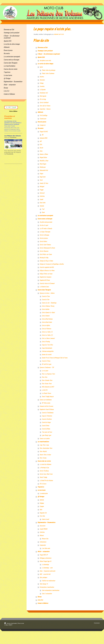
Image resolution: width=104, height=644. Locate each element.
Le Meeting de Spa (44, 468)
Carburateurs (43, 542)
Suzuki (41, 199)
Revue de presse (42, 122)
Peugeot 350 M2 (44, 132)
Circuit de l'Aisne (46, 361)
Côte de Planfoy (46, 342)
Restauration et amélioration (47, 587)
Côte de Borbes (43, 241)
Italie (41, 510)
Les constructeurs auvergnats (45, 216)
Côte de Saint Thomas (45, 245)
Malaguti (42, 186)
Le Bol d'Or (45, 390)
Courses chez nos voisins (44, 461)
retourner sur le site (59, 34)
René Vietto (43, 203)
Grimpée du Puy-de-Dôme (46, 261)
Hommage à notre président (45, 51)
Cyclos (41, 67)
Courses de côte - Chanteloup (49, 303)
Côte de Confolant (44, 102)
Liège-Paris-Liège (44, 445)
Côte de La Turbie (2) (47, 335)
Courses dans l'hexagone (44, 290)
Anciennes (42, 80)
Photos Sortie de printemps (49, 70)
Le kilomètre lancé (44, 287)
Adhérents (40, 112)
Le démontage (45, 564)
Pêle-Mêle (42, 516)
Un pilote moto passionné (46, 222)
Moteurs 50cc (45, 539)
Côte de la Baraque (44, 235)
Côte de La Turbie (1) (47, 332)
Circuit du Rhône (46, 429)
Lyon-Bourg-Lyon (47, 435)
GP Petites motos (46, 403)
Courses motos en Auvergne (45, 219)
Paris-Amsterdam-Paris (46, 448)
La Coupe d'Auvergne (45, 232)
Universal (42, 193)
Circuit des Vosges (46, 422)
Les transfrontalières (43, 442)
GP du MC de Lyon (47, 364)
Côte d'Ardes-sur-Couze (46, 254)
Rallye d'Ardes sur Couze (46, 274)
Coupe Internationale (47, 348)
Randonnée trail (44, 93)
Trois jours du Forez (47, 432)
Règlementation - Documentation (47, 523)
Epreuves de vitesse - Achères (47, 293)
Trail (43, 209)
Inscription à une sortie (45, 60)
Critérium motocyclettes (48, 351)
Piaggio (42, 190)
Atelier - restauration (44, 552)
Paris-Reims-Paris (47, 384)
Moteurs (42, 535)
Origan (41, 174)
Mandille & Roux (44, 161)
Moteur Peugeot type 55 (46, 561)
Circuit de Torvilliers (47, 419)
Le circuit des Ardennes (46, 464)
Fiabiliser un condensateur (49, 581)
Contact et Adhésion (43, 603)
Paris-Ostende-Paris (47, 380)
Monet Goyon (43, 164)
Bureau (40, 597)
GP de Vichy (43, 99)
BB (43, 135)
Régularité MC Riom (45, 280)
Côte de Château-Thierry (48, 306)
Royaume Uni (43, 513)
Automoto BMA (44, 138)
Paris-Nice (45, 377)
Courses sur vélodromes (46, 400)
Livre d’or (40, 600)
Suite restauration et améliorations (51, 590)
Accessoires (43, 526)
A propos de (43, 125)
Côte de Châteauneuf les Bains (47, 248)
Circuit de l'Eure (46, 296)
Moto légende (43, 96)
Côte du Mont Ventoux (47, 319)
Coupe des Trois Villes (47, 345)
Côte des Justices (44, 238)
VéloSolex (42, 196)
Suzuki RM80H (44, 529)
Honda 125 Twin (44, 183)
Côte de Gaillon (46, 309)
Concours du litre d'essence (46, 406)
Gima (41, 151)
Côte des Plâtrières (47, 329)
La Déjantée (43, 90)
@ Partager (41, 497)
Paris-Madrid (43, 451)
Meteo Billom (13, 111)
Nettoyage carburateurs (46, 558)
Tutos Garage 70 (44, 584)
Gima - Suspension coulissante (48, 571)
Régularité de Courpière (46, 277)
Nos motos (41, 128)
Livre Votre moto (46, 548)
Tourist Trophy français (48, 396)
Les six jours (45, 371)
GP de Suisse (43, 484)
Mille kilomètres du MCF (48, 387)
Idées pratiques (43, 577)
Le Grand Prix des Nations (46, 480)
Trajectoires (41, 487)
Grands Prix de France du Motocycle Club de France (55, 358)
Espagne (42, 506)
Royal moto (43, 177)
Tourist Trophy (43, 477)
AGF (41, 141)
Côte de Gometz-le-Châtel (48, 312)
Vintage (42, 83)
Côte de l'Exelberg (44, 471)
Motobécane (43, 167)
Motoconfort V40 (44, 170)
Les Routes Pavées (47, 393)
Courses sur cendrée (45, 438)
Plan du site (21, 623)
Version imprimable (11, 623)
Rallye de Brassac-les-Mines (47, 270)
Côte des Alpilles (46, 325)
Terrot (41, 180)
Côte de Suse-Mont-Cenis (46, 474)
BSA (41, 144)
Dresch (41, 148)
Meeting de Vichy (44, 258)
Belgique (42, 503)
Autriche (42, 500)
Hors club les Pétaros (45, 106)
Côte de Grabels (46, 316)
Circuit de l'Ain (46, 300)
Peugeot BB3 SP (44, 555)
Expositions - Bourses (45, 109)
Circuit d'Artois (46, 426)
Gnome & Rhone (44, 154)
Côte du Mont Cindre (47, 322)
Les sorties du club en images (45, 64)
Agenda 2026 (41, 57)
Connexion (97, 623)
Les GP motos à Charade (46, 228)
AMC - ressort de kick (45, 574)
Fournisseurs (43, 119)
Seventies (42, 86)
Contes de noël (45, 519)
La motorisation (44, 493)
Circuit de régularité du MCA (47, 267)
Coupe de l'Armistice (47, 416)
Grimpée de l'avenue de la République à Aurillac (52, 264)
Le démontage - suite (47, 568)
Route (43, 212)
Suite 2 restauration (47, 594)
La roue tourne (42, 490)
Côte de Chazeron (44, 251)
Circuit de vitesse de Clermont (47, 283)
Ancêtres (42, 77)
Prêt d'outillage (44, 115)
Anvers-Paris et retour (45, 455)
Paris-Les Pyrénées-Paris (48, 374)
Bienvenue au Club (43, 48)
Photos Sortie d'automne (48, 73)
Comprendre (43, 545)
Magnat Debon (43, 157)
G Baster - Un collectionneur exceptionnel (49, 54)
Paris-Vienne (43, 458)
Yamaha (42, 206)
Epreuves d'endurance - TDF (47, 367)
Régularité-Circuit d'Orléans (47, 409)
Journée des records (47, 354)
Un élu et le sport (44, 225)
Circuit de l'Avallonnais (48, 413)
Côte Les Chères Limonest (48, 338)
